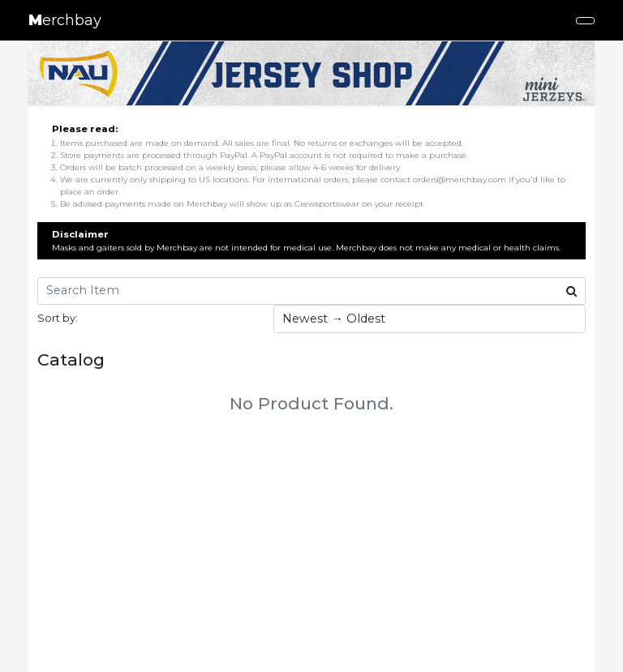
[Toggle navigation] (586, 21)
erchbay (65, 20)
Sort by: (58, 318)
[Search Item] (298, 291)
